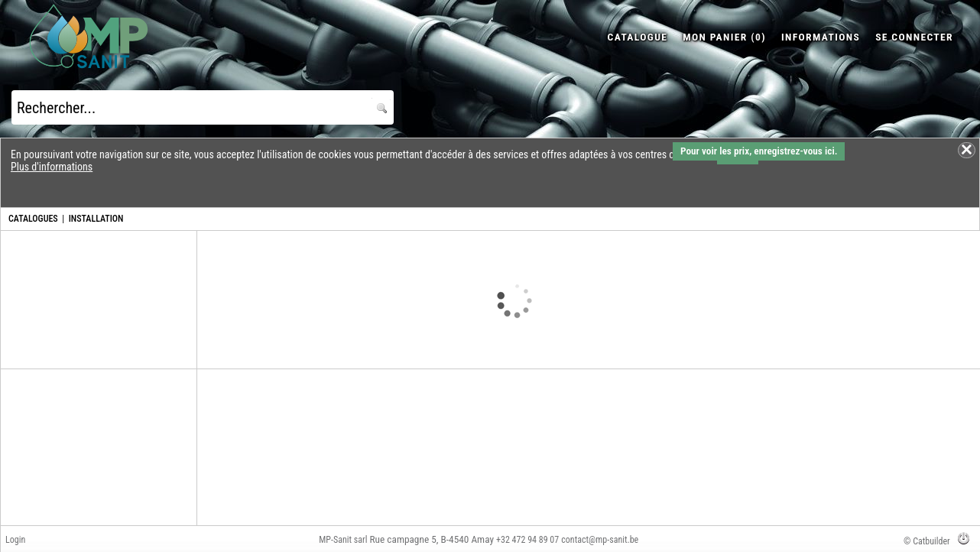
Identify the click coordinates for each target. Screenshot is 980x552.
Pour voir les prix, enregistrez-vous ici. (759, 151)
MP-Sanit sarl (343, 540)
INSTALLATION (96, 219)
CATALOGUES (33, 219)
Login (15, 540)
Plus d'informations (52, 167)
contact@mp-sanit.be (600, 540)
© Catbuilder (927, 541)
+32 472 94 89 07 (527, 540)
